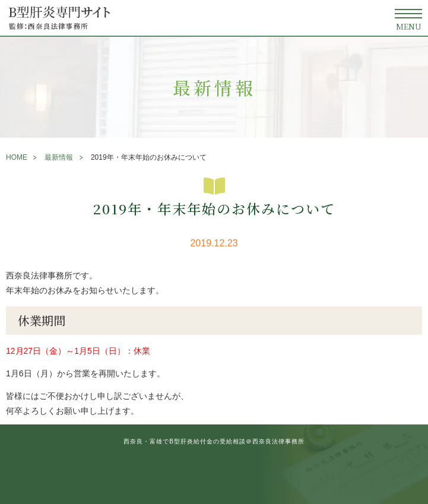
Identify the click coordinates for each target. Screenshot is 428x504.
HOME (17, 157)
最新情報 (59, 157)
